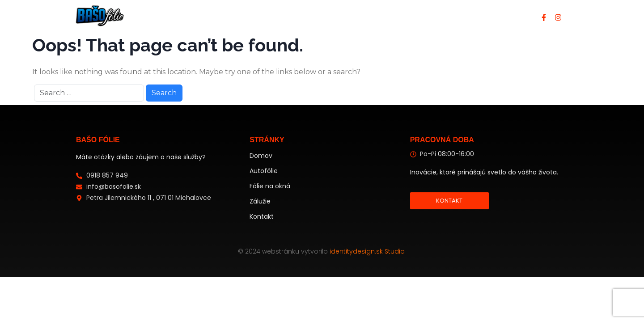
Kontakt (459, 17)
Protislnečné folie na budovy (373, 17)
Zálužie (260, 201)
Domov (237, 17)
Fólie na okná (270, 186)
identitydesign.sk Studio (368, 251)
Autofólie (284, 17)
